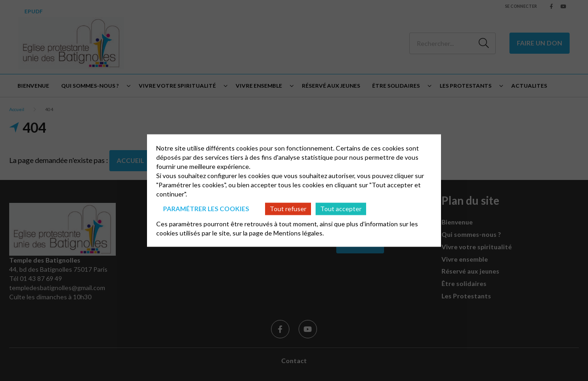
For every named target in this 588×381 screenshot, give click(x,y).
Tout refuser (288, 209)
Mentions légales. (299, 233)
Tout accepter (341, 209)
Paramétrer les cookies (206, 209)
